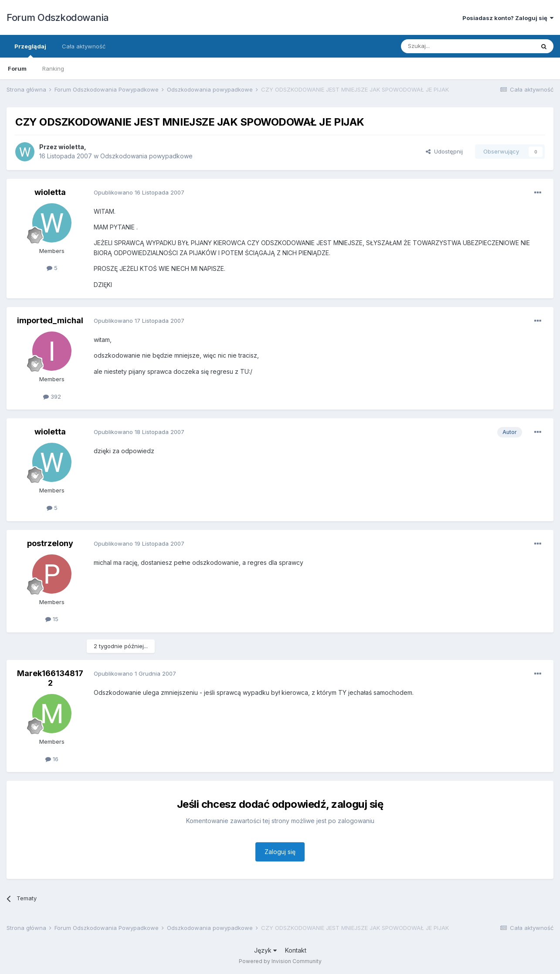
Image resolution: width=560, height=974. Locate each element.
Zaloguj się (280, 852)
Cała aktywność (84, 46)
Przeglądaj (30, 50)
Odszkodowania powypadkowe (146, 156)
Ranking (53, 68)
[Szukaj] (446, 46)
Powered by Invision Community (280, 961)
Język (265, 950)
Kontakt (296, 950)
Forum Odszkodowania (58, 17)
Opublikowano (139, 192)
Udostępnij (444, 151)
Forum (17, 68)
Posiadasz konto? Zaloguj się (508, 18)
